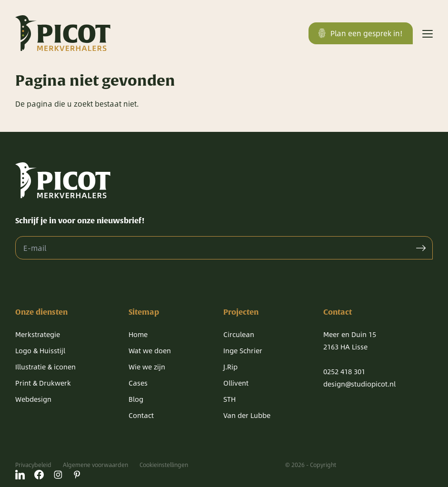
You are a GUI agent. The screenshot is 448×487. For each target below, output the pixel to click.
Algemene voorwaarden (95, 465)
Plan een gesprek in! (361, 33)
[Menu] (428, 33)
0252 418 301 (344, 371)
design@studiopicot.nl (359, 384)
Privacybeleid (33, 465)
